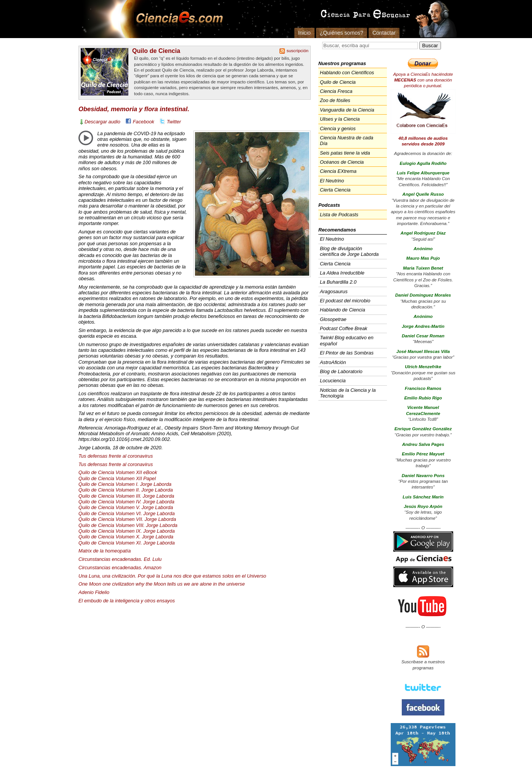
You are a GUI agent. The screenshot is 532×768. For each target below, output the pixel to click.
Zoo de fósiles (335, 100)
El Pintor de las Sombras (347, 353)
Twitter (174, 122)
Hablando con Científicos (347, 73)
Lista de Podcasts (339, 215)
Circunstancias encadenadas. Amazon (120, 568)
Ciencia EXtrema (338, 171)
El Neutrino (332, 181)
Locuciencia (333, 381)
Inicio (304, 33)
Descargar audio (102, 122)
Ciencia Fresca (336, 91)
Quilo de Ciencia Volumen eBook (118, 472)
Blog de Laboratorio (341, 371)
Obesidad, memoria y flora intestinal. (134, 109)
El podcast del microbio (345, 301)
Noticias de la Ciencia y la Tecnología (348, 393)
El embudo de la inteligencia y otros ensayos (127, 601)
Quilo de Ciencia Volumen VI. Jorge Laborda (127, 513)
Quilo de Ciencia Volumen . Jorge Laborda (126, 496)
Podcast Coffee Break (343, 328)
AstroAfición (333, 362)
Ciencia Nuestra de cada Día (347, 141)
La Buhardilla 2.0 (338, 282)
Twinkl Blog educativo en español (347, 340)
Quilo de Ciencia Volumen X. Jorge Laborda (126, 537)
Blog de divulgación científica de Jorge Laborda (349, 251)
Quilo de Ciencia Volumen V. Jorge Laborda (126, 507)
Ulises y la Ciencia (340, 119)
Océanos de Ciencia (342, 162)
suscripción (297, 51)
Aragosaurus (334, 291)
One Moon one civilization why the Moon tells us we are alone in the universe (162, 584)
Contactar (384, 33)
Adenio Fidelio (94, 592)
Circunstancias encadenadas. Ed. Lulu (120, 559)
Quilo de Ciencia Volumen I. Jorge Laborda (125, 484)
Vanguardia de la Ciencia (347, 110)
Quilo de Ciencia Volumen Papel (117, 478)
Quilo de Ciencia (156, 51)
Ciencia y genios (338, 129)
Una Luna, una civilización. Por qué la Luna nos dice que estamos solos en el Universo (172, 576)
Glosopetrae (333, 319)
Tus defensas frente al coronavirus (116, 456)
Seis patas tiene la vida (345, 153)
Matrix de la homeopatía (105, 551)
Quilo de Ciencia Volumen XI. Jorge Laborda (127, 543)
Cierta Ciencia (335, 190)
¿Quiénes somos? (342, 33)
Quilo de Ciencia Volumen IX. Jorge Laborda (127, 531)
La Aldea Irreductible (342, 273)
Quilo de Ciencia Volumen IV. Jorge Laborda (126, 502)
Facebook (144, 122)
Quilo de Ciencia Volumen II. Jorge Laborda (126, 490)
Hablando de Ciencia (343, 310)
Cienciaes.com (177, 19)
